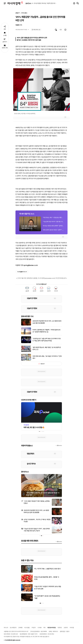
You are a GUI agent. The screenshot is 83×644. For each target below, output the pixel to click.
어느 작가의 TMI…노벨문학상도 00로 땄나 (47, 569)
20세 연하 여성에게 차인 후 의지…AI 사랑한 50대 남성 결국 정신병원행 (47, 322)
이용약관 (60, 627)
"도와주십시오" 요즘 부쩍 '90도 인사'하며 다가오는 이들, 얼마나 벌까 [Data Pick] (47, 340)
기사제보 (40, 627)
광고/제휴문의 (13, 627)
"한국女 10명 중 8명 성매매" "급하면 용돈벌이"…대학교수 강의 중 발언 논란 (53, 226)
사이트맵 (72, 627)
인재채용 (20, 627)
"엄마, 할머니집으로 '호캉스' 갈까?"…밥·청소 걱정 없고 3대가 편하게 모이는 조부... (53, 230)
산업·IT (18, 13)
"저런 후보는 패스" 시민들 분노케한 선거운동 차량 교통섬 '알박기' (53, 218)
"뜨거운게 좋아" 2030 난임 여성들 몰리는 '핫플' (47, 597)
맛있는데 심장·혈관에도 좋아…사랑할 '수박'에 (47, 578)
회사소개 (6, 627)
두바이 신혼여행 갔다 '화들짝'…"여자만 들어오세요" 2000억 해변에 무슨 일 (46, 331)
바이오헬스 (24, 13)
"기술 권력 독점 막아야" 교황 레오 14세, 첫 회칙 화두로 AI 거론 (53, 222)
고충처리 (66, 627)
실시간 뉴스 (28, 3)
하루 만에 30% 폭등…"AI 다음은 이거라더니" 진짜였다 (47, 357)
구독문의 (33, 627)
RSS (44, 627)
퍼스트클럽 (27, 627)
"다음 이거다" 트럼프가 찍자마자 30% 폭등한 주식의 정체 (48, 588)
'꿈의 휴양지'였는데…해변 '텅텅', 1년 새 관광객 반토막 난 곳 (47, 348)
